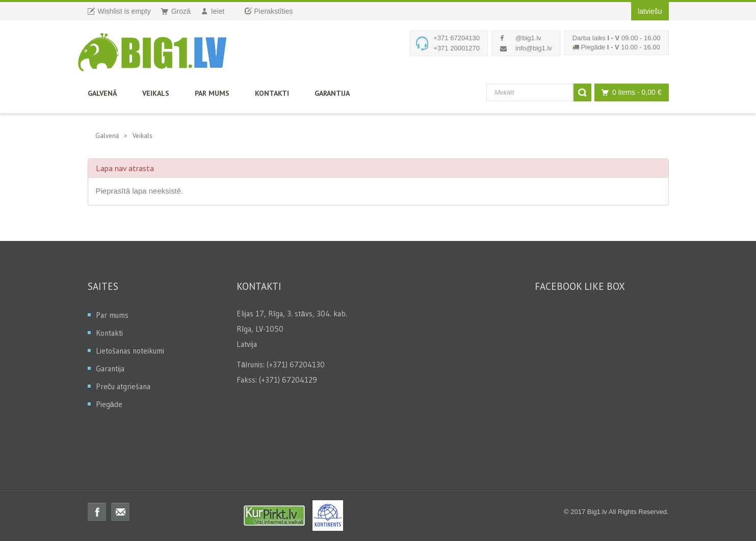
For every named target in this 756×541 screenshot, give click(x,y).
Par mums (212, 93)
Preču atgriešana (123, 386)
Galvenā (102, 93)
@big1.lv (528, 38)
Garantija (332, 93)
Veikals (156, 93)
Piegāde (109, 404)
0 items (629, 92)
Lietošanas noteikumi (130, 351)
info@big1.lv (534, 48)
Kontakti (272, 93)
